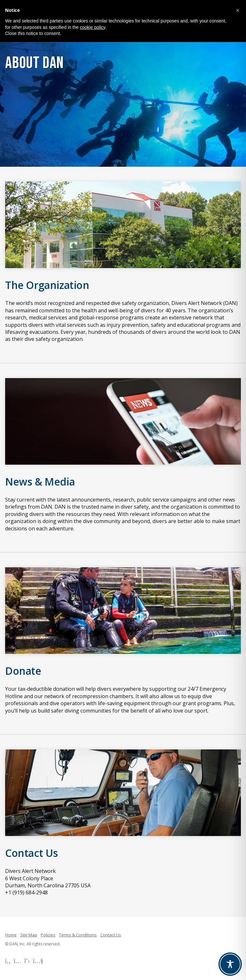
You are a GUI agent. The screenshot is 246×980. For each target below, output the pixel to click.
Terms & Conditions (78, 935)
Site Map (29, 935)
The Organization (47, 285)
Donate (23, 671)
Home (11, 935)
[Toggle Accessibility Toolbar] (230, 964)
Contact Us (32, 853)
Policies (48, 935)
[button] (238, 10)
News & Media (40, 482)
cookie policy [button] (92, 27)
